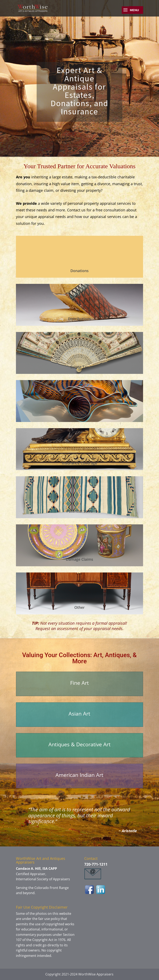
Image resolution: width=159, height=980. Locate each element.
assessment (67, 629)
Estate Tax (79, 367)
